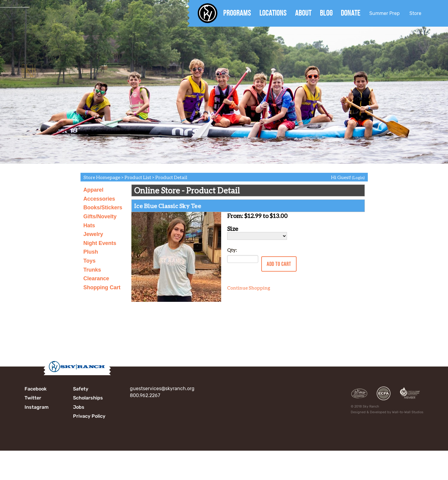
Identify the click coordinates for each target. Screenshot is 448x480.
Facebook (36, 389)
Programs (237, 13)
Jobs (79, 407)
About (303, 13)
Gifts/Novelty (100, 216)
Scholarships (88, 398)
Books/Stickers (103, 208)
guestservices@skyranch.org (162, 389)
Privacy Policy (89, 416)
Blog (326, 13)
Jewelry (93, 234)
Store (415, 13)
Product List (138, 177)
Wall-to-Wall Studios (408, 412)
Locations (273, 13)
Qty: (232, 250)
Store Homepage (102, 177)
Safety (81, 389)
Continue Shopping (249, 288)
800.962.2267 (145, 395)
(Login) (358, 178)
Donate (351, 13)
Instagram (37, 407)
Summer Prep (385, 13)
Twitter (33, 398)
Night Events (100, 243)
